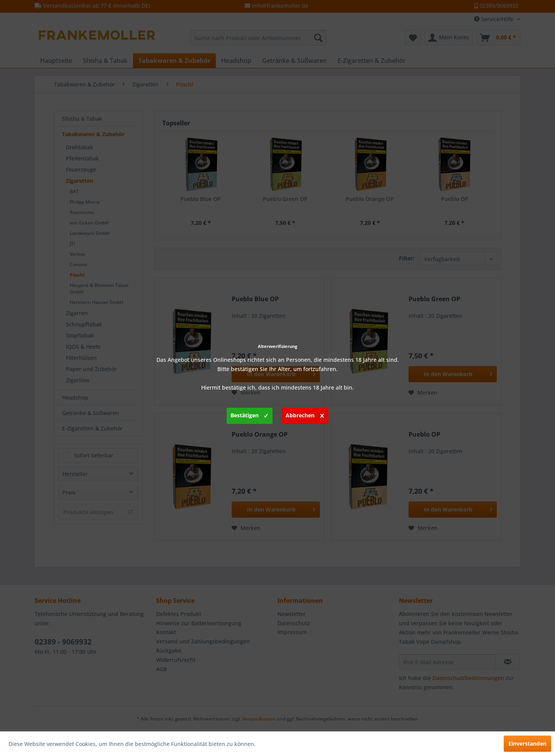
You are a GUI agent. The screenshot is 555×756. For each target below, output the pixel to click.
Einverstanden (527, 743)
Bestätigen (249, 414)
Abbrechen (305, 414)
